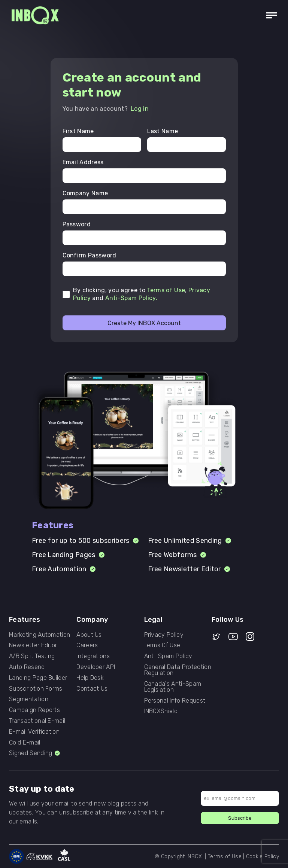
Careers (87, 645)
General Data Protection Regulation (178, 670)
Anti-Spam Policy (168, 656)
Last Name (163, 131)
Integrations (93, 656)
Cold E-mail (25, 743)
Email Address (83, 162)
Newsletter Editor (33, 645)
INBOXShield (161, 711)
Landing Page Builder (38, 678)
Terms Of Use (162, 645)
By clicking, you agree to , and (142, 294)
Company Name (85, 193)
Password (77, 224)
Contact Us (92, 689)
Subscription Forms (36, 689)
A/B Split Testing (32, 656)
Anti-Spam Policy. (131, 298)
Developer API (96, 667)
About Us (89, 635)
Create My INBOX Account (144, 323)
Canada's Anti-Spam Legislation (173, 687)
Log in (140, 109)
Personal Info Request (175, 701)
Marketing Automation (40, 635)
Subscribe (240, 818)
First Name (78, 131)
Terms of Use (166, 290)
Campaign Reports (34, 710)
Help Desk (90, 678)
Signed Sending (35, 753)
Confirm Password (90, 256)
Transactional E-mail (37, 721)
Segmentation (29, 699)
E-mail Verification (34, 732)
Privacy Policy (164, 635)
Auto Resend (27, 667)
